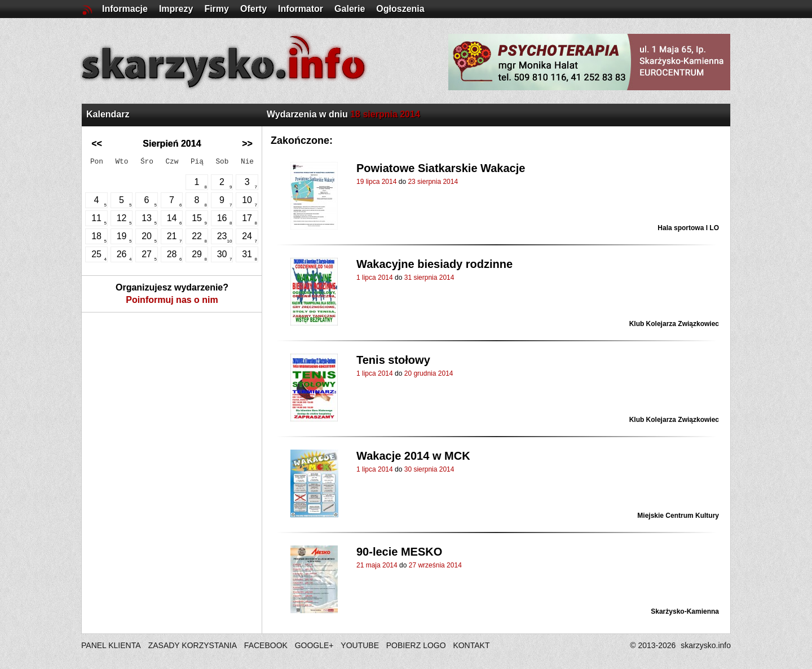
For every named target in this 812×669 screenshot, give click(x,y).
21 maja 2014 (377, 565)
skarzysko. (706, 645)
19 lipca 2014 (376, 182)
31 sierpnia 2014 (429, 278)
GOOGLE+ (314, 645)
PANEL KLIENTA (112, 645)
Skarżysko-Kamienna (685, 611)
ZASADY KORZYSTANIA (193, 645)
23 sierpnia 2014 (433, 182)
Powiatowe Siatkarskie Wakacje (441, 168)
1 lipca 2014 (375, 278)
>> (247, 144)
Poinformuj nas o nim (172, 300)
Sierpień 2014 (172, 144)
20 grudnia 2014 (429, 373)
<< (97, 144)
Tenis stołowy (393, 360)
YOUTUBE (360, 645)
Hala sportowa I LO (688, 228)
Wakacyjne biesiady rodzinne (434, 264)
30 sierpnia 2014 (429, 469)
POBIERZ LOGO (416, 645)
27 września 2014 (435, 565)
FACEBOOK (266, 645)
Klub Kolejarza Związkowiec (674, 324)
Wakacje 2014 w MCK (413, 456)
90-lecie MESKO (399, 552)
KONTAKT (471, 645)
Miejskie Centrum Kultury (678, 516)
